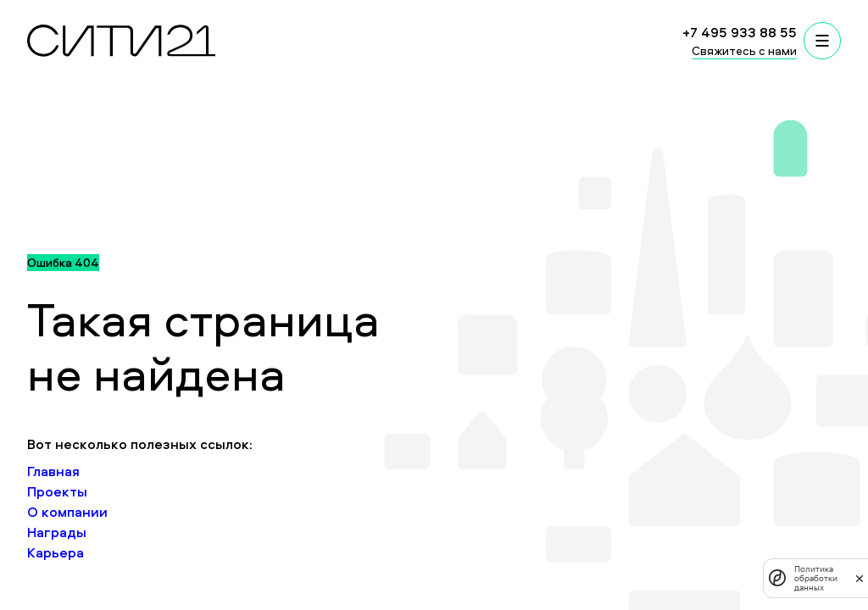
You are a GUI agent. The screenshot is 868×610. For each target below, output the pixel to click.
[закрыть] (860, 578)
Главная (53, 471)
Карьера (56, 552)
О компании (67, 512)
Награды (57, 532)
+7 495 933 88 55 (740, 32)
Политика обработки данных (816, 578)
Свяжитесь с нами (744, 50)
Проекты (57, 491)
